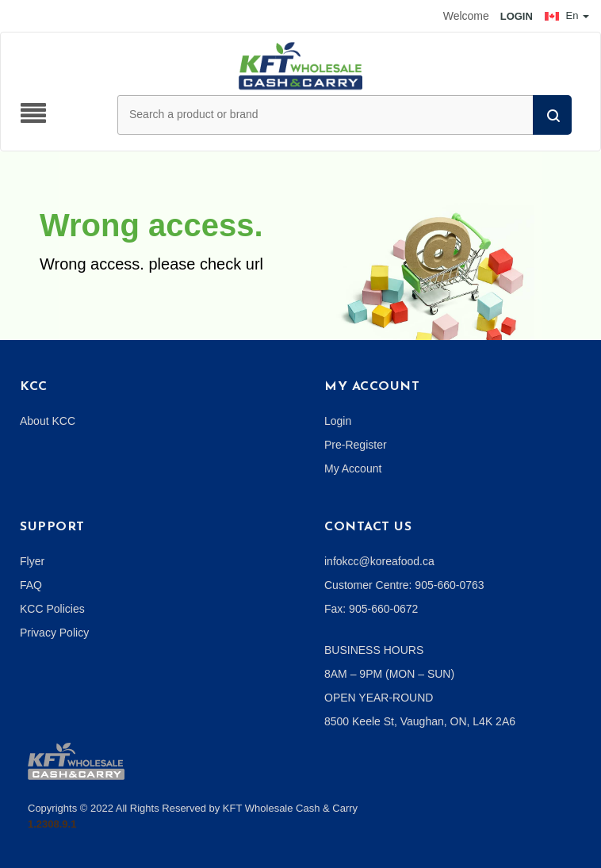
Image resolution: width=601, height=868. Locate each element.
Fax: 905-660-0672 (371, 609)
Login (338, 421)
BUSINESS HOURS (374, 650)
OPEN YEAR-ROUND (379, 698)
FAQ (31, 585)
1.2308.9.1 (52, 824)
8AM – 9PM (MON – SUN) (389, 674)
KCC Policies (52, 609)
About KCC (48, 421)
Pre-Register (356, 445)
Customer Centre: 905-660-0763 (404, 585)
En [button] (567, 15)
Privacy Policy (54, 633)
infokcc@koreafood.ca (379, 561)
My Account (353, 468)
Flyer (32, 561)
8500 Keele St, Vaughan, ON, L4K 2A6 (420, 721)
